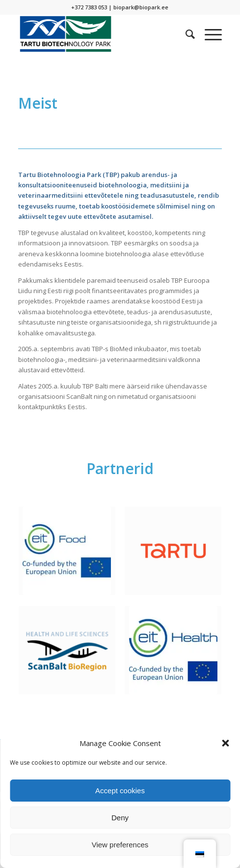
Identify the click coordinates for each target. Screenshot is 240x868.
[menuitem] (185, 34)
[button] (225, 743)
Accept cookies (120, 791)
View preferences (120, 845)
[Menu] (208, 34)
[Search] (185, 34)
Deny (120, 818)
